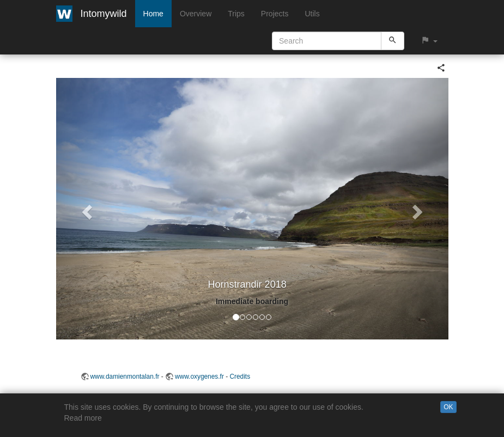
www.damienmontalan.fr (125, 377)
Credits (240, 377)
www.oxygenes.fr (199, 377)
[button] (429, 41)
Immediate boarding (252, 301)
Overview (196, 14)
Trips (236, 14)
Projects (275, 14)
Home (153, 14)
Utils (312, 14)
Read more (83, 418)
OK (448, 407)
